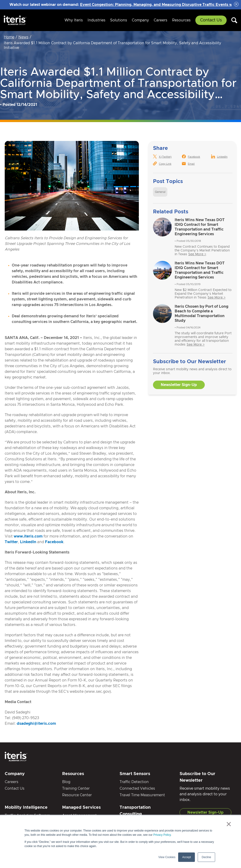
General (160, 192)
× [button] (229, 824)
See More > (197, 254)
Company (140, 20)
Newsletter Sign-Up (179, 385)
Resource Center (77, 795)
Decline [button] (206, 857)
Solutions (119, 20)
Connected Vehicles (137, 788)
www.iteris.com (28, 536)
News (23, 37)
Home (9, 37)
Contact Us (211, 20)
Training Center (76, 788)
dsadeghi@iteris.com (36, 724)
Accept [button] (187, 857)
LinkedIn (28, 542)
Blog (66, 782)
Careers (161, 20)
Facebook (54, 542)
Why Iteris (74, 20)
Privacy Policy (162, 835)
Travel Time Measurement (142, 795)
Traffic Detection (134, 782)
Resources (181, 20)
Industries (96, 20)
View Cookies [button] (167, 857)
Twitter (11, 542)
